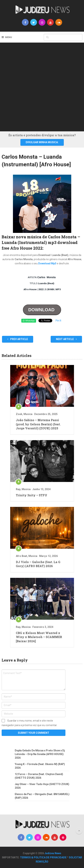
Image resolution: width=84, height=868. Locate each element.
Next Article (66, 339)
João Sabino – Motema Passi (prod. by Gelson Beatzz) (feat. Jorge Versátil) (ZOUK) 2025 (38, 424)
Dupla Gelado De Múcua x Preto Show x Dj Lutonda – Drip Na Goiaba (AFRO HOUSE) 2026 (40, 754)
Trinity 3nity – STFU (32, 495)
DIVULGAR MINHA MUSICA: (42, 142)
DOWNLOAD (42, 310)
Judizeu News (53, 853)
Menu (9, 37)
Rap (18, 489)
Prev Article (18, 339)
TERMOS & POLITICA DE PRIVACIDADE (43, 857)
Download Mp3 (48, 263)
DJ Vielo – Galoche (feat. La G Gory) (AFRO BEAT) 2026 (38, 564)
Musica (28, 414)
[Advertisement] (42, 86)
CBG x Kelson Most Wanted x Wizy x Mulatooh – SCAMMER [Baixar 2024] (39, 637)
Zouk (19, 414)
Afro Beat (22, 556)
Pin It (58, 321)
